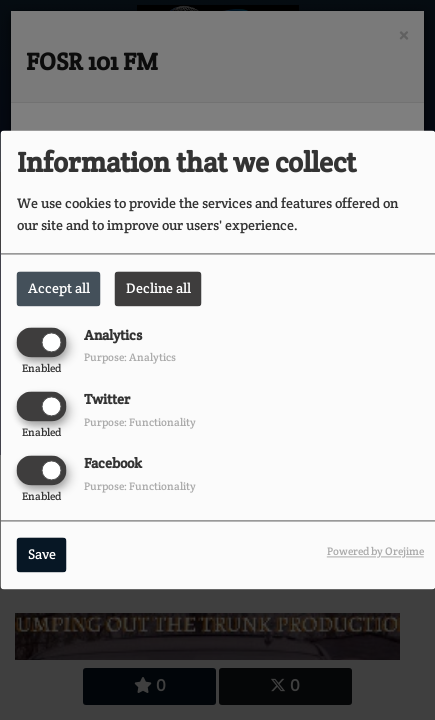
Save (42, 555)
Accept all (59, 288)
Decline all (158, 288)
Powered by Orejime (375, 552)
